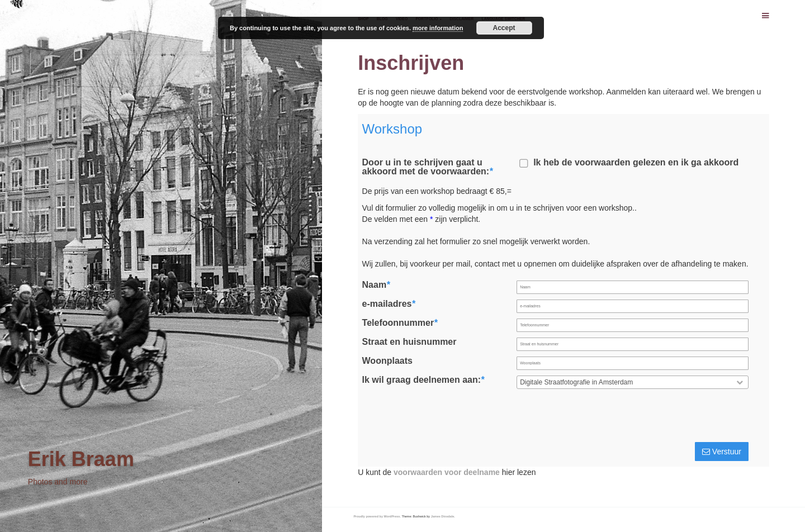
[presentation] (665, 417)
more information (438, 28)
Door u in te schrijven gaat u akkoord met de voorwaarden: (428, 167)
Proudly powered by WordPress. (377, 516)
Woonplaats (387, 361)
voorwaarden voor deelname (447, 472)
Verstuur (722, 452)
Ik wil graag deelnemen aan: (423, 380)
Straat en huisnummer (409, 342)
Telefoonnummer (400, 323)
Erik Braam (81, 459)
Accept (504, 28)
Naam (376, 285)
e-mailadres (389, 304)
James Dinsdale (443, 516)
